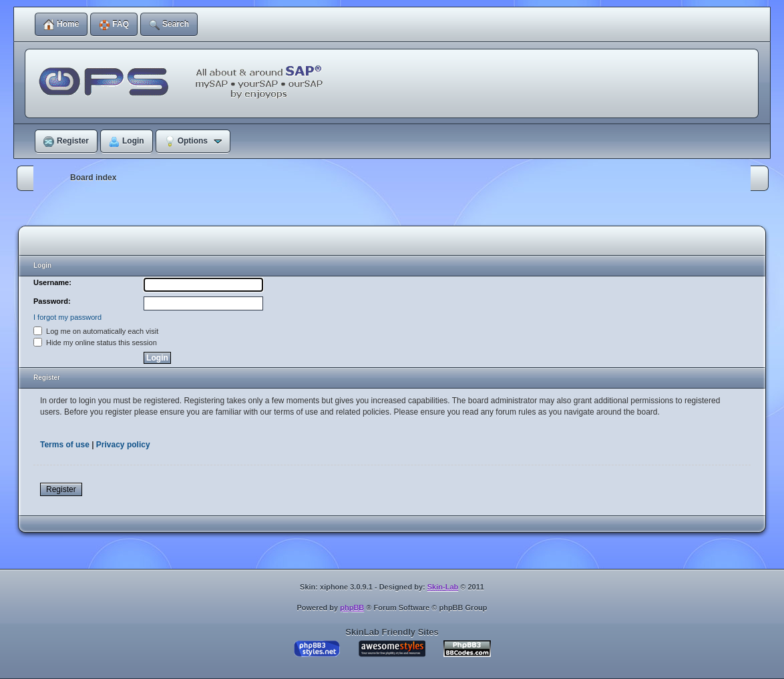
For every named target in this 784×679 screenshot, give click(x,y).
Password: (52, 301)
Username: (52, 282)
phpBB (352, 608)
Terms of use (65, 445)
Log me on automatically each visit (96, 331)
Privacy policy (123, 445)
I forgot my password (67, 317)
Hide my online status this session (95, 343)
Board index (93, 178)
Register (61, 489)
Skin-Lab (443, 587)
